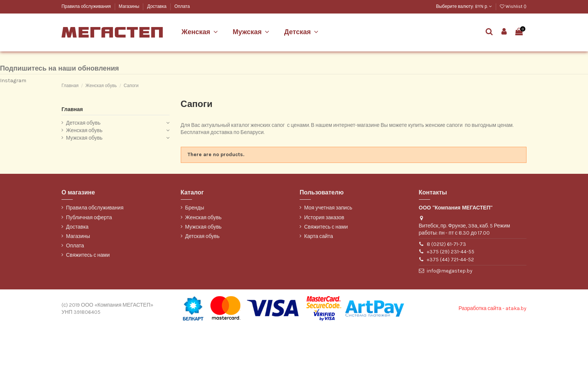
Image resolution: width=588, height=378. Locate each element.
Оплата (182, 6)
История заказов (324, 267)
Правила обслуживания (87, 6)
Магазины (130, 6)
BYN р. (484, 6)
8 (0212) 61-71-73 (446, 294)
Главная (72, 159)
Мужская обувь (84, 188)
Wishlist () (513, 6)
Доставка (157, 6)
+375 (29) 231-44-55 (451, 302)
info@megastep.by (450, 321)
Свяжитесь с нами (88, 305)
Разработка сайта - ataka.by (493, 359)
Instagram (13, 130)
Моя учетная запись (328, 258)
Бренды (195, 258)
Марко (68, 60)
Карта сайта (319, 286)
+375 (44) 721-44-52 (450, 309)
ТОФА (67, 73)
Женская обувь (84, 180)
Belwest (70, 48)
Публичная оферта (89, 267)
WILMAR (70, 85)
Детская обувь (83, 173)
